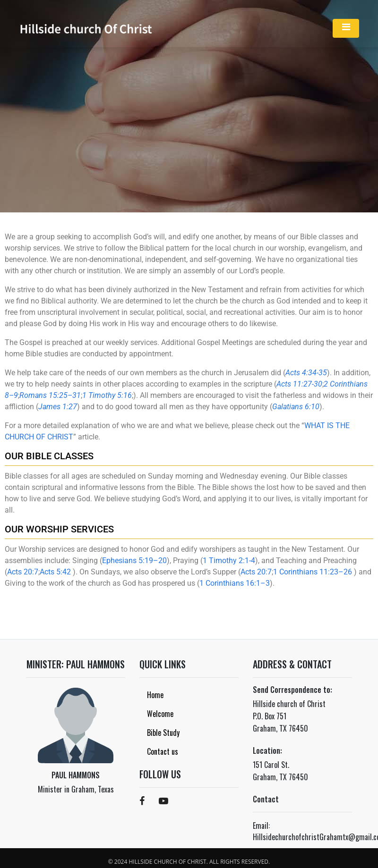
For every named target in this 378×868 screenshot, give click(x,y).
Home (155, 695)
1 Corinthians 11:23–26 (313, 572)
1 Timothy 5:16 (107, 395)
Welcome (160, 714)
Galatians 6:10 (296, 407)
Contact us (163, 751)
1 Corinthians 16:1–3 (235, 583)
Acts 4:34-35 (306, 373)
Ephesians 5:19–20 (134, 560)
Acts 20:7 (23, 572)
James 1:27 (58, 407)
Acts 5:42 (55, 572)
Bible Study (163, 733)
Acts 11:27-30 (299, 384)
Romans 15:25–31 (50, 395)
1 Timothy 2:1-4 (229, 560)
